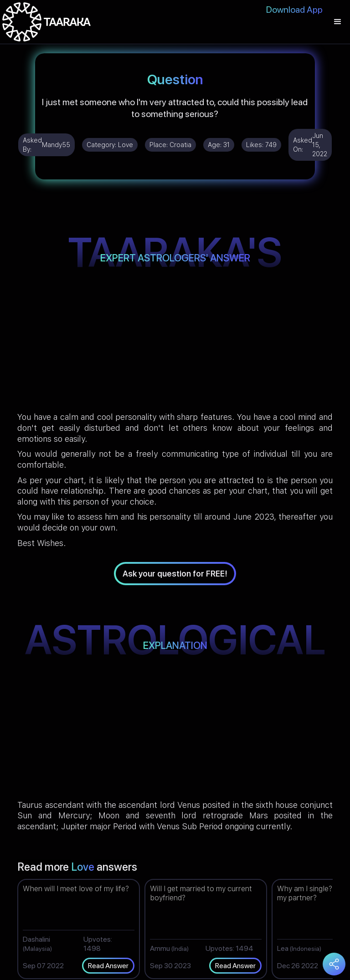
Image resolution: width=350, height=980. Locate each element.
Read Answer (108, 966)
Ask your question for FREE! (175, 574)
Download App (294, 10)
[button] (338, 22)
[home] (46, 22)
